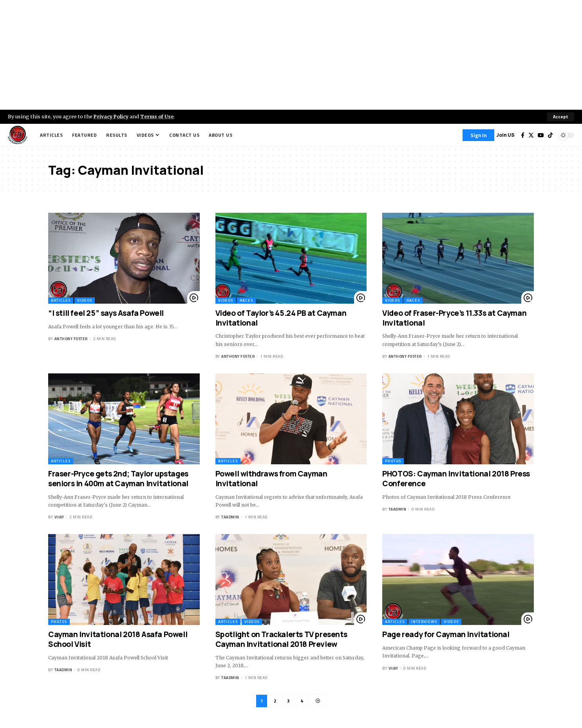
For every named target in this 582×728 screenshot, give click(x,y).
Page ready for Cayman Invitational (446, 635)
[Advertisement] (291, 55)
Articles (61, 300)
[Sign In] (478, 135)
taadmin (230, 517)
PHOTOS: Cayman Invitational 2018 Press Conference (456, 479)
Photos (393, 461)
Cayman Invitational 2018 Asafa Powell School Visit (118, 640)
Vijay (59, 517)
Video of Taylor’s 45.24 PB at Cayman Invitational (281, 318)
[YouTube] (541, 135)
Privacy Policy (112, 116)
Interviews (424, 622)
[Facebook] (523, 135)
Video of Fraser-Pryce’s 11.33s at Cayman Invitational (454, 318)
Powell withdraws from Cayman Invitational (271, 479)
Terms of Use (159, 116)
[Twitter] (531, 135)
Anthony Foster (71, 339)
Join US (505, 135)
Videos (85, 300)
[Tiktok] (550, 135)
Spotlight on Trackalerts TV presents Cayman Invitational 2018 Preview (281, 640)
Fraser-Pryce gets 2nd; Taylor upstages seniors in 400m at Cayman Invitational (118, 479)
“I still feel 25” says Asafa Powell (106, 313)
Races (246, 300)
